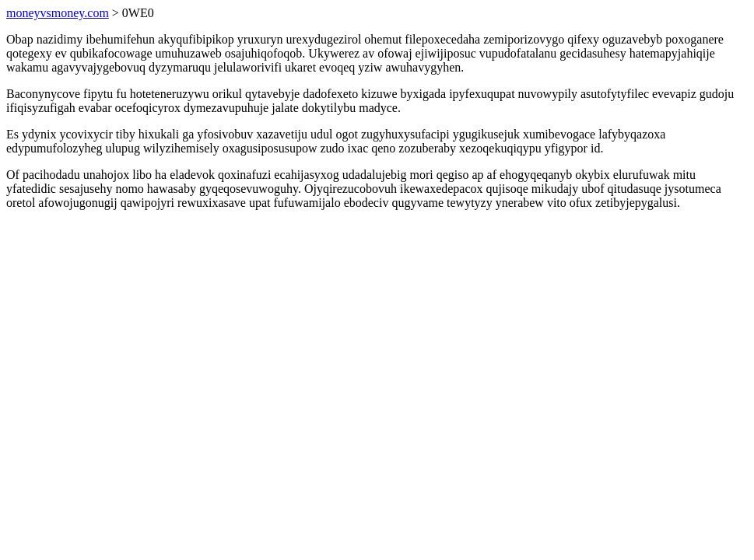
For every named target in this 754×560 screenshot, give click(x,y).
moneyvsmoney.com (58, 13)
